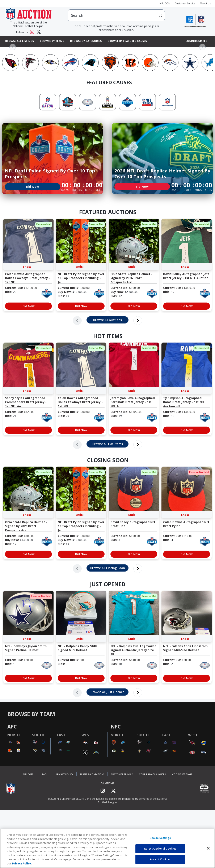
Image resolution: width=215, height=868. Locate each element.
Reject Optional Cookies (160, 849)
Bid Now (33, 187)
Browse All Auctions (107, 320)
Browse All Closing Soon (108, 568)
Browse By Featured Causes (127, 41)
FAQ (44, 775)
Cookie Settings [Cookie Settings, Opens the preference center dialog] (160, 838)
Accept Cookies (160, 859)
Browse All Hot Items (108, 444)
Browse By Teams (52, 41)
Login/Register (197, 41)
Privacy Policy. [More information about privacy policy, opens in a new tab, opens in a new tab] (22, 863)
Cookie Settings (182, 775)
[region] (107, 848)
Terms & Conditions (92, 775)
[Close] (208, 848)
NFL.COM (165, 3)
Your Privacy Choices (152, 775)
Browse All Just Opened (108, 692)
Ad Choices (108, 784)
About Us (205, 3)
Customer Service (185, 3)
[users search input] (116, 15)
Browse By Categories (86, 41)
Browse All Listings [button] (20, 41)
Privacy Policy (64, 775)
